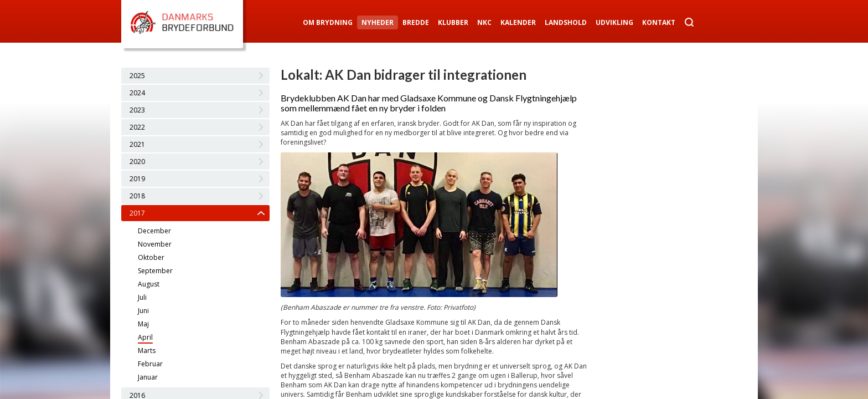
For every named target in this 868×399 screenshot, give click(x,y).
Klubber (453, 22)
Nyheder (378, 22)
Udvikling (614, 22)
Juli (142, 297)
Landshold (566, 22)
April (145, 337)
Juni (143, 311)
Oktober (151, 257)
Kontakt (659, 22)
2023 (137, 110)
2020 (137, 162)
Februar (150, 364)
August (149, 284)
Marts (147, 351)
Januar (148, 377)
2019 (137, 179)
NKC (484, 22)
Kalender (518, 22)
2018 (137, 196)
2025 (137, 76)
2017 (137, 213)
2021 (137, 144)
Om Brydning (328, 22)
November (155, 244)
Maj (143, 324)
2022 (137, 127)
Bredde (416, 22)
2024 (137, 93)
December (154, 231)
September (155, 271)
